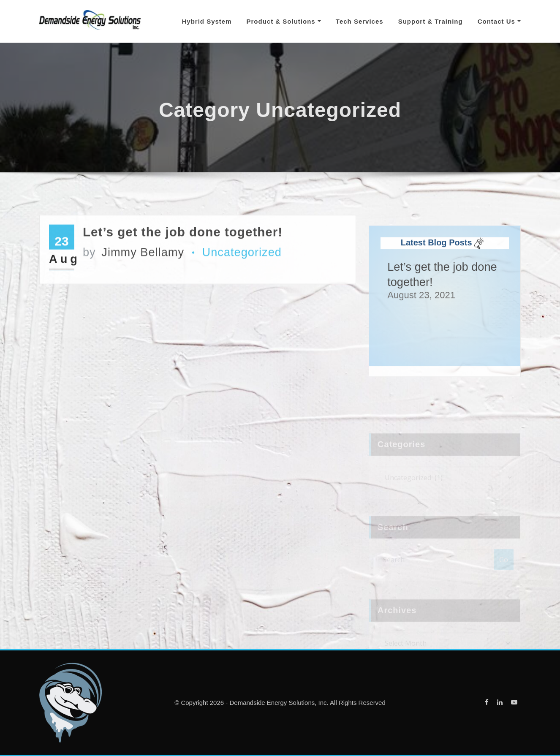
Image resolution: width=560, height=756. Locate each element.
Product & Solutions (284, 21)
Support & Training (431, 21)
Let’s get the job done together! (183, 241)
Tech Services (360, 21)
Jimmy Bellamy (133, 261)
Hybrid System (207, 21)
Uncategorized (242, 261)
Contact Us (499, 21)
